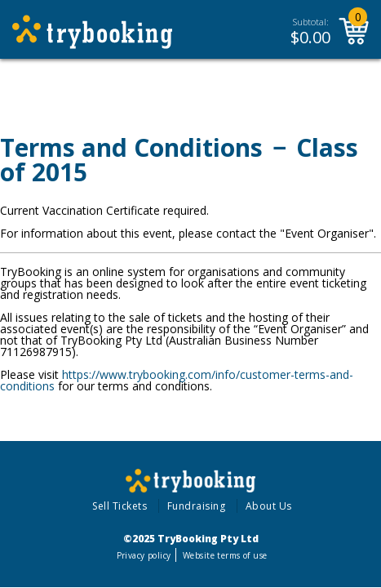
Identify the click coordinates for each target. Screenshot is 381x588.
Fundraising (197, 506)
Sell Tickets (120, 506)
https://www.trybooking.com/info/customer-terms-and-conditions (177, 380)
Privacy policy (144, 555)
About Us (269, 506)
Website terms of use (225, 555)
